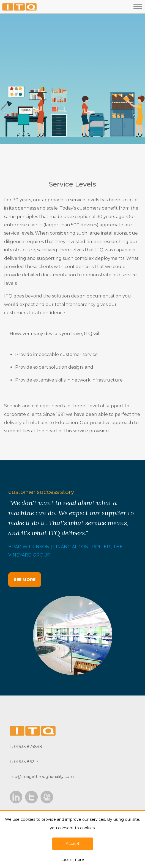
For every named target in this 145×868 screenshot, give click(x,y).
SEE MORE (25, 580)
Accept (73, 844)
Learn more (73, 859)
